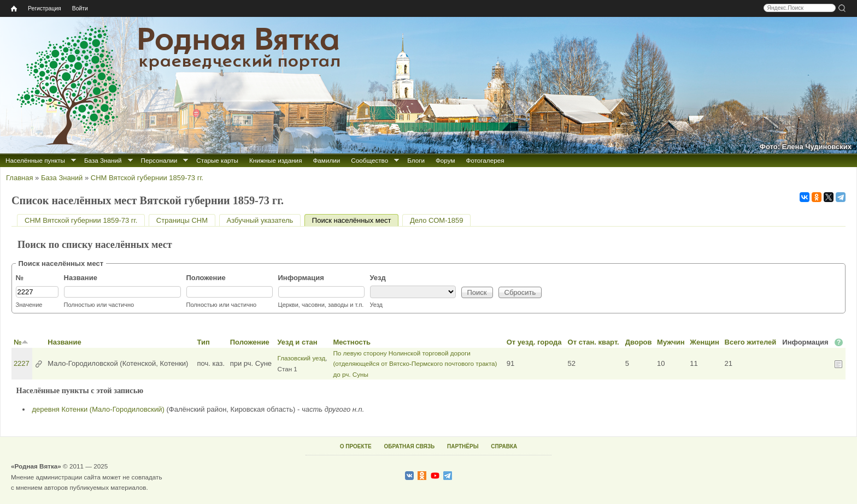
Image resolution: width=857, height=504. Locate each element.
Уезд (378, 278)
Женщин (705, 342)
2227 (22, 363)
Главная (19, 178)
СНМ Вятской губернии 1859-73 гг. (147, 178)
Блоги (416, 160)
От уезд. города (534, 342)
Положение (206, 278)
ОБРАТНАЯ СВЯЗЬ (409, 446)
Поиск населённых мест (356, 220)
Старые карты (217, 160)
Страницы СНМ (182, 220)
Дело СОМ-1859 (436, 220)
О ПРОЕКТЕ (356, 446)
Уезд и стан (297, 342)
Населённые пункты (35, 160)
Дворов (639, 342)
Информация (301, 278)
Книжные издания (275, 160)
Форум (445, 160)
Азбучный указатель (260, 220)
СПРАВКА (504, 446)
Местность (352, 342)
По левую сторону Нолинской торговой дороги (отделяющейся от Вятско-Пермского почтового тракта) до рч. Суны (415, 364)
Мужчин (671, 342)
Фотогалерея (485, 160)
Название (81, 278)
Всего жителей (751, 342)
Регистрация (45, 8)
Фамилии (326, 160)
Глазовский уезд (301, 358)
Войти (80, 8)
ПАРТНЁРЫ (463, 446)
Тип (203, 342)
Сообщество (369, 160)
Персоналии (159, 160)
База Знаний (103, 160)
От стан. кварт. (594, 342)
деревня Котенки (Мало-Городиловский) (98, 409)
